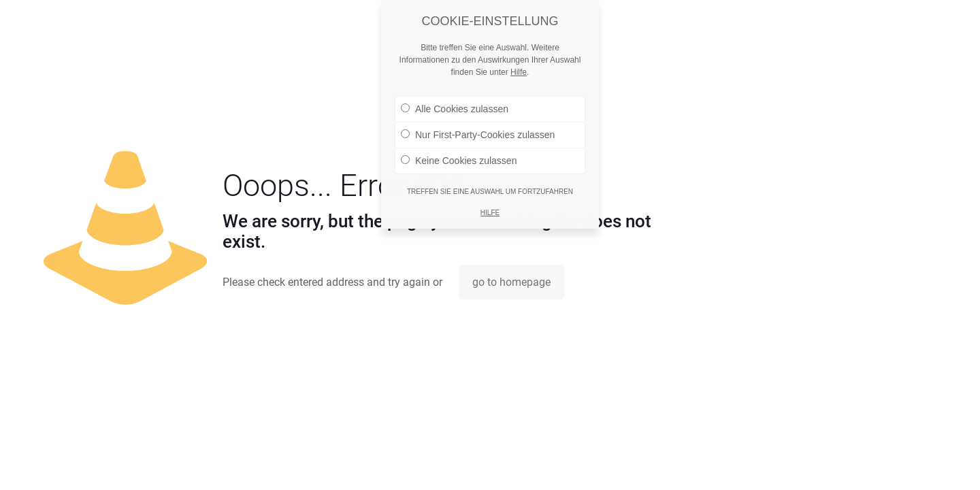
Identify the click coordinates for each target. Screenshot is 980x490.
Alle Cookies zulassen (455, 103)
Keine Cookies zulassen (459, 154)
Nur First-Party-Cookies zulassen (478, 129)
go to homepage (511, 282)
